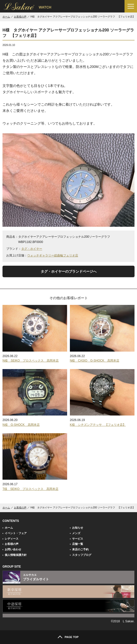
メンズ (76, 533)
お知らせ (78, 528)
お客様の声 (20, 17)
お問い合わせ (13, 549)
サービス (78, 539)
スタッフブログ (82, 555)
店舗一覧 (78, 544)
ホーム (6, 17)
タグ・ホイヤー (32, 249)
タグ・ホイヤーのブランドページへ (69, 271)
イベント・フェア (16, 533)
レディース (12, 539)
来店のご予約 (80, 549)
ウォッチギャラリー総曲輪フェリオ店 (53, 255)
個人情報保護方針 (16, 555)
